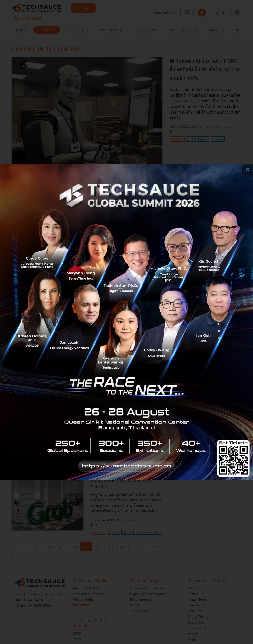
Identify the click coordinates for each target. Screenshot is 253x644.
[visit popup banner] (126, 322)
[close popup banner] (247, 169)
